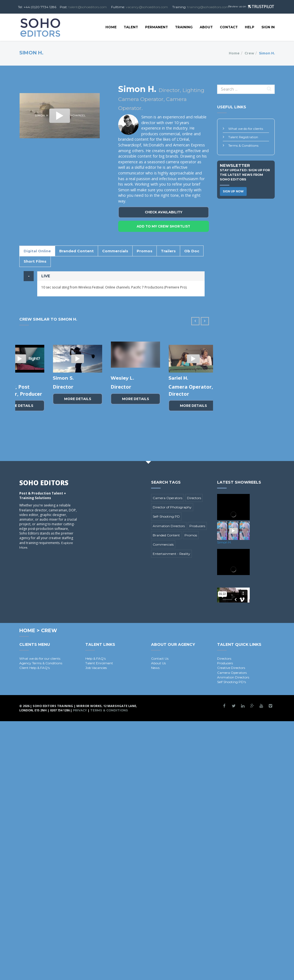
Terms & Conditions (243, 145)
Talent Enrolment (99, 663)
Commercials (115, 251)
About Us (158, 663)
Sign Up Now (233, 191)
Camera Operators (168, 498)
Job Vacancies (96, 668)
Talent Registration (243, 137)
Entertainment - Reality (171, 554)
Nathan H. (123, 378)
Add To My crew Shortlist (163, 226)
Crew (249, 53)
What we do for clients (246, 129)
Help (250, 27)
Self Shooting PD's (232, 682)
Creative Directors (231, 668)
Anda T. (178, 378)
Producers (197, 526)
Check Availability (164, 212)
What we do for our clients (40, 658)
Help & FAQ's (96, 658)
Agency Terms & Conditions (41, 663)
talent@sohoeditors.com (88, 7)
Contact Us (160, 658)
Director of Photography (172, 507)
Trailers (168, 251)
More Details (78, 413)
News (155, 668)
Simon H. (224, 542)
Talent (131, 27)
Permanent (157, 27)
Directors (194, 498)
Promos (145, 251)
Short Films (35, 261)
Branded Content (76, 251)
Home (111, 27)
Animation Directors (169, 526)
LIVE (46, 276)
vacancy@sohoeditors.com (147, 7)
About (206, 27)
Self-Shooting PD (166, 516)
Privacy (80, 710)
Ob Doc (192, 251)
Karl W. (61, 378)
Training (184, 27)
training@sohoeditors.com (208, 7)
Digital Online (37, 251)
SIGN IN (268, 27)
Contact (229, 27)
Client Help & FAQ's (35, 668)
